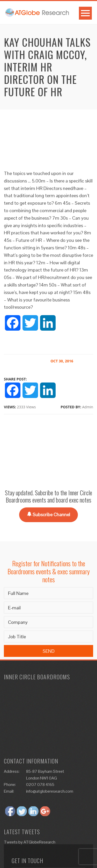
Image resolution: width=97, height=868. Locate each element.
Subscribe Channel (48, 515)
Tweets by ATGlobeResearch (30, 842)
